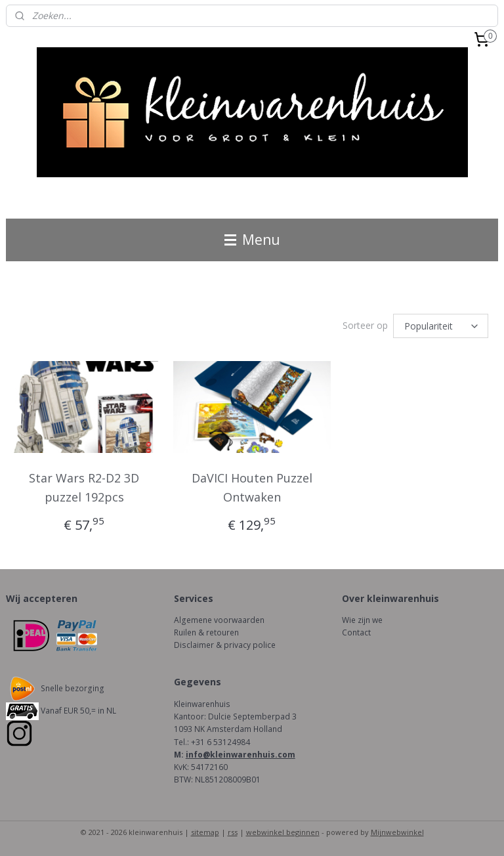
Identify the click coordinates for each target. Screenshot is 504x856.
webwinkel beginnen (283, 832)
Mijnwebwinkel (397, 832)
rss (233, 832)
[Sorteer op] (441, 326)
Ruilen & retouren (206, 632)
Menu (252, 240)
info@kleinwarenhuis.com (241, 755)
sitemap (205, 832)
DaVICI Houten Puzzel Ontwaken (252, 487)
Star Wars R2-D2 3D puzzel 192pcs (84, 487)
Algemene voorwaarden (219, 620)
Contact (356, 632)
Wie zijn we (362, 620)
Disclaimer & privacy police (225, 645)
